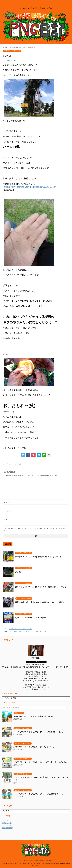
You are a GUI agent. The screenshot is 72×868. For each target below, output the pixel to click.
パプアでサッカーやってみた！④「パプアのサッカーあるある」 (41, 762)
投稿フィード (7, 823)
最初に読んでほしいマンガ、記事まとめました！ (34, 716)
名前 (7, 503)
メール (7, 511)
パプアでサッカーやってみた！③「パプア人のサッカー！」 (39, 794)
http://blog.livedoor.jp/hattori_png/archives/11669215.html (30, 187)
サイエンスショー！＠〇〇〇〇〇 (21, 629)
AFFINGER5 (37, 861)
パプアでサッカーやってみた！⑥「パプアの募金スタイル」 (39, 732)
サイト (6, 520)
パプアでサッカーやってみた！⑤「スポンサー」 (34, 747)
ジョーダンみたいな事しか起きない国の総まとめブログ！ (36, 857)
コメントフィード (8, 825)
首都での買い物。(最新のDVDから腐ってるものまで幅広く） (41, 602)
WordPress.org (7, 828)
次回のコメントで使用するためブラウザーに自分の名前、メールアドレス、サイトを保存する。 (35, 530)
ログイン (5, 820)
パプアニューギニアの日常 (13, 464)
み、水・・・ (21, 572)
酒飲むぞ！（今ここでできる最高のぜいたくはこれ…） (38, 557)
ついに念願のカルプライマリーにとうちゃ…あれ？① (28, 631)
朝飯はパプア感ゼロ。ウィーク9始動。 (31, 618)
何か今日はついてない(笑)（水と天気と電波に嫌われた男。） (41, 587)
